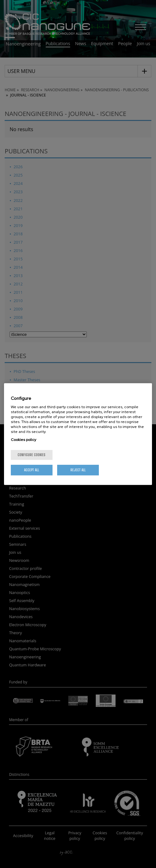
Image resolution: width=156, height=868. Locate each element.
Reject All (78, 470)
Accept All (32, 470)
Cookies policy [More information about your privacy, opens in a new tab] (23, 440)
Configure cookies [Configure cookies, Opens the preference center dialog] (32, 455)
